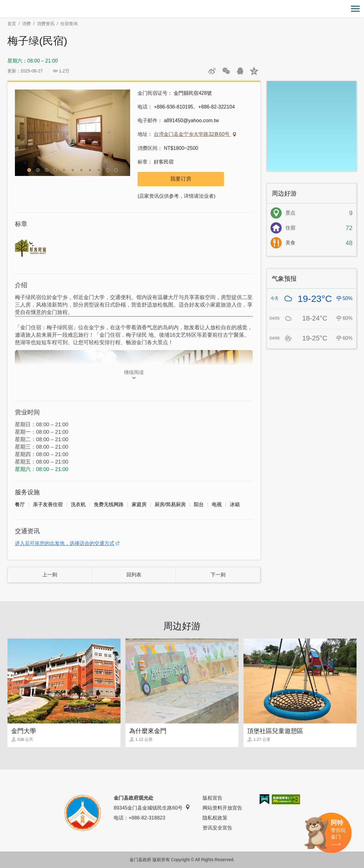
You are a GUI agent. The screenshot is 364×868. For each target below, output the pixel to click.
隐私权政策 (215, 818)
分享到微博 (212, 71)
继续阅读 (134, 372)
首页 (12, 24)
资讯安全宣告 (217, 828)
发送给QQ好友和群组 (240, 71)
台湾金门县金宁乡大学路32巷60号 (192, 134)
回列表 (134, 575)
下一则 (218, 575)
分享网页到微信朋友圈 (226, 71)
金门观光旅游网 (182, 9)
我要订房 (181, 179)
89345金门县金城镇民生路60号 (152, 808)
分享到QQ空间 (254, 71)
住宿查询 (69, 24)
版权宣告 (212, 798)
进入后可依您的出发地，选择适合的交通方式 (65, 543)
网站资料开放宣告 (222, 808)
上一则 (50, 575)
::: (2, 4)
